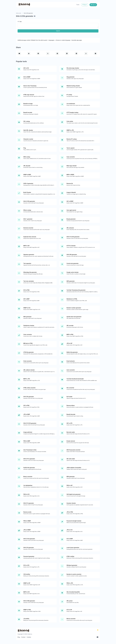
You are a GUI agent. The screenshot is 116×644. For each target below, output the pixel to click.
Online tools (19, 13)
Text (20, 22)
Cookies (29, 637)
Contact (23, 637)
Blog (19, 637)
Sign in (85, 5)
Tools (78, 5)
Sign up (93, 5)
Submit (58, 31)
